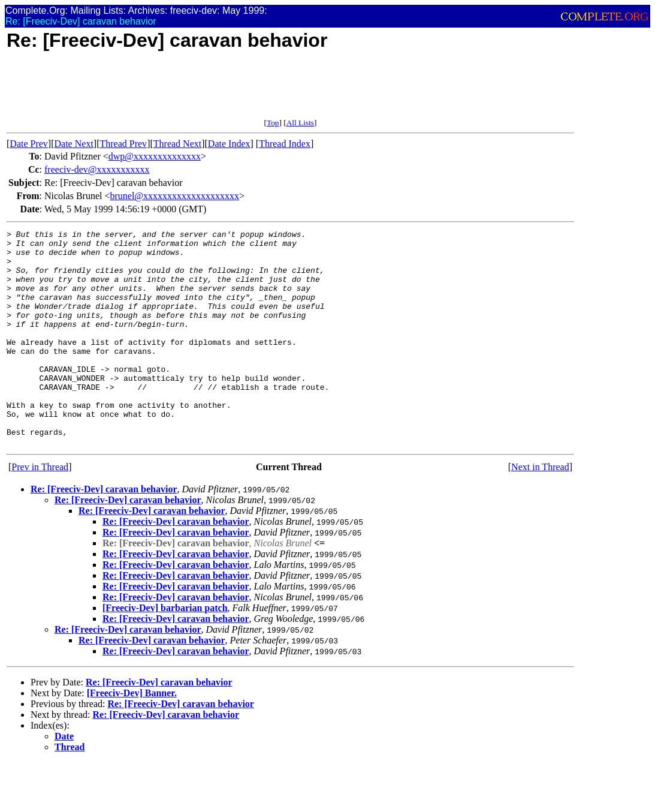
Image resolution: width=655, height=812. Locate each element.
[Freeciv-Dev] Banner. (132, 736)
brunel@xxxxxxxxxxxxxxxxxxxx (174, 196)
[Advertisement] (225, 91)
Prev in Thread (40, 510)
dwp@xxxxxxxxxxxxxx (155, 156)
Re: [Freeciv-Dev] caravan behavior (104, 532)
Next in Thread (540, 510)
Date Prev (29, 144)
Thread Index (285, 144)
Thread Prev (123, 144)
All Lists (300, 123)
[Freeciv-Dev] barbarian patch (165, 651)
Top (273, 123)
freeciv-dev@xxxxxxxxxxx (97, 169)
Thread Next (177, 144)
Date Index (229, 144)
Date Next (74, 144)
